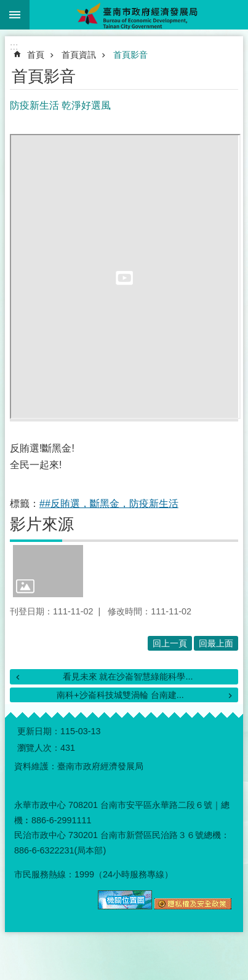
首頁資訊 (79, 55)
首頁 (36, 55)
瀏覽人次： (39, 748)
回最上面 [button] (216, 643)
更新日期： (39, 731)
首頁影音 (130, 55)
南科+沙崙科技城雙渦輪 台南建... (120, 695)
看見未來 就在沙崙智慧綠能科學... (128, 676)
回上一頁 (170, 643)
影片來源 (42, 524)
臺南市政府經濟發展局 (139, 15)
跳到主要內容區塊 (6, 6)
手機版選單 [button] (15, 15)
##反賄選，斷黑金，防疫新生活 (109, 504)
